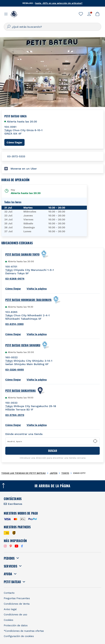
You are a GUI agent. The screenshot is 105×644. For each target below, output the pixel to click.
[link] (81, 14)
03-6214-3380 (14, 324)
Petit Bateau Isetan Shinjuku (23, 345)
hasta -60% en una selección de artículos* (59, 3)
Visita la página (37, 289)
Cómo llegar (16, 142)
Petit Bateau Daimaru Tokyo (22, 254)
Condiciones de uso (15, 615)
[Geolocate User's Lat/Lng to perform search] (95, 441)
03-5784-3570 (15, 415)
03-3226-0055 (15, 370)
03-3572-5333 (16, 156)
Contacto (9, 593)
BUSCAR (53, 451)
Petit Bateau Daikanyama (21, 391)
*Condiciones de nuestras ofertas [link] (24, 631)
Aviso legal (10, 609)
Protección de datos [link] (16, 625)
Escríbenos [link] (15, 504)
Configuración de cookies (19, 636)
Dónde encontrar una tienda (24, 434)
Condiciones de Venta (17, 604)
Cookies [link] (8, 620)
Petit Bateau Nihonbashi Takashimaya (28, 300)
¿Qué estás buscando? (27, 27)
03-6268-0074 (15, 279)
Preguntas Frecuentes (17, 598)
